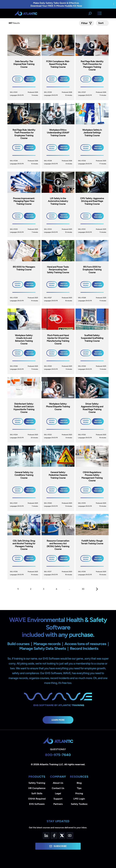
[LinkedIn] (46, 835)
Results (14, 23)
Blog (79, 783)
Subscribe (58, 846)
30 (83, 589)
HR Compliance (37, 788)
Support (58, 799)
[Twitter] (62, 835)
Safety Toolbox (79, 804)
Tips (79, 788)
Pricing (79, 793)
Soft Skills (37, 793)
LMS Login (79, 799)
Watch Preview (30, 79)
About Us (58, 783)
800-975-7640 (58, 755)
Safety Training (37, 783)
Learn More (58, 720)
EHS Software (37, 804)
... (70, 589)
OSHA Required (37, 799)
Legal (58, 793)
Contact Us (58, 788)
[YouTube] (70, 835)
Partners (58, 804)
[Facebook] (54, 835)
